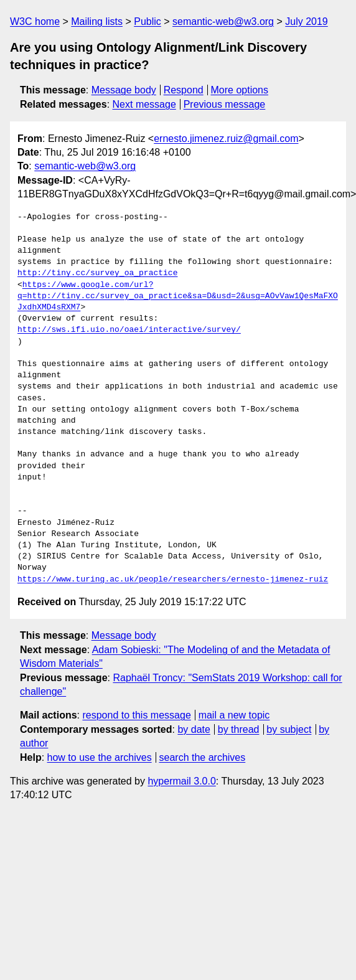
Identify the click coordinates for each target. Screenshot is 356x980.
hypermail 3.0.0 (181, 781)
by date (194, 729)
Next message (144, 104)
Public (148, 21)
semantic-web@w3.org (223, 21)
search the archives (203, 757)
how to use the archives (100, 757)
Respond (184, 90)
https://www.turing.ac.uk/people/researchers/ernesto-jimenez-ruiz (173, 580)
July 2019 (307, 21)
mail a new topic (234, 715)
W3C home (35, 21)
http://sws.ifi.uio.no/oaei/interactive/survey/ (129, 330)
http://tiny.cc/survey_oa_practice (97, 273)
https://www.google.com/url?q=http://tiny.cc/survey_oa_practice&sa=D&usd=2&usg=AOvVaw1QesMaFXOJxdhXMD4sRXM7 (178, 296)
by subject (289, 729)
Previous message (225, 104)
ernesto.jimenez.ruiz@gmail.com (226, 139)
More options (240, 90)
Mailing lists (97, 21)
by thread (239, 729)
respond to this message (136, 715)
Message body (124, 90)
